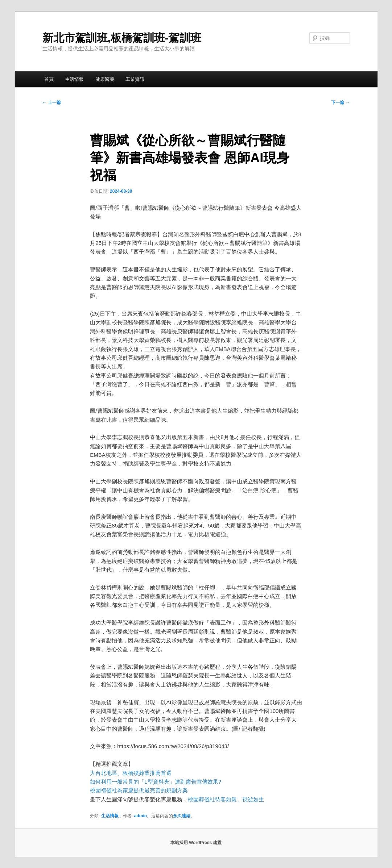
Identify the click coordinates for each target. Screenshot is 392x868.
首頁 (49, 79)
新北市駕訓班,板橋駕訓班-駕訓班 (122, 38)
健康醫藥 (105, 79)
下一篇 (340, 103)
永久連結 (182, 816)
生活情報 (74, 79)
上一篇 (52, 103)
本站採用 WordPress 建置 (196, 843)
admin (141, 816)
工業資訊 (135, 79)
